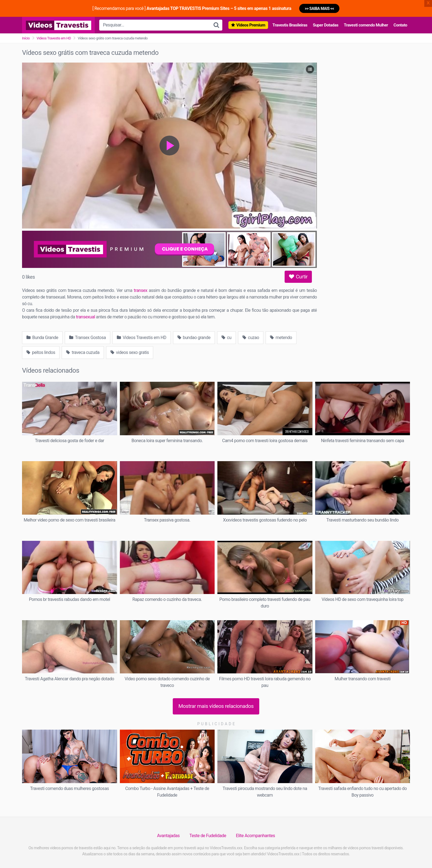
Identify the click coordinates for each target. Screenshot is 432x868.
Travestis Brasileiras (290, 25)
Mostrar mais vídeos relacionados (216, 706)
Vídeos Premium (251, 25)
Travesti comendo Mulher (366, 25)
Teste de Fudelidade (208, 836)
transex (141, 290)
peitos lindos (41, 352)
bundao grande (194, 338)
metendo (281, 338)
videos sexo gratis (130, 352)
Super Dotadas (325, 25)
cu (226, 338)
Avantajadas (168, 836)
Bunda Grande (42, 338)
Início (26, 38)
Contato (400, 25)
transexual (86, 317)
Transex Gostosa (87, 338)
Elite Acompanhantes (255, 836)
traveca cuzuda (83, 352)
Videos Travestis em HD (54, 38)
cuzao (251, 338)
